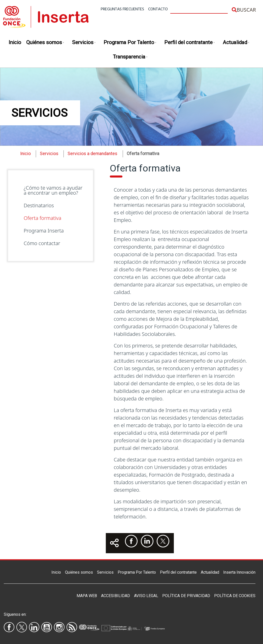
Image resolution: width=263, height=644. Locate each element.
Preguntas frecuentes (122, 9)
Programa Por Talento (130, 43)
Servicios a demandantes (92, 154)
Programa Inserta (44, 231)
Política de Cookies (235, 596)
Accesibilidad (116, 596)
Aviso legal (146, 596)
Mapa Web (87, 596)
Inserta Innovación (239, 572)
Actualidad (236, 43)
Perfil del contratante (190, 43)
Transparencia (130, 57)
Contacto (158, 9)
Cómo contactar (42, 243)
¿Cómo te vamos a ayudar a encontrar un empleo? (53, 190)
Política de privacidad (186, 596)
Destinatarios (39, 205)
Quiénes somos (45, 43)
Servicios (84, 43)
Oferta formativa (42, 218)
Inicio (15, 42)
